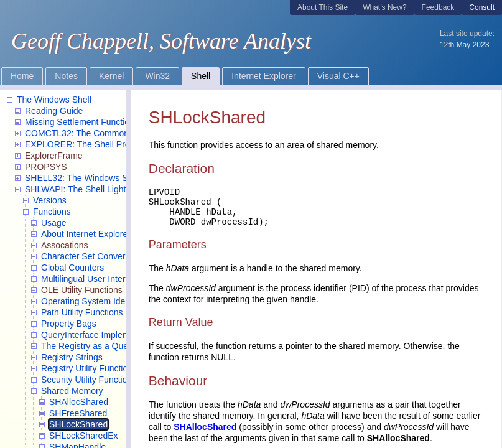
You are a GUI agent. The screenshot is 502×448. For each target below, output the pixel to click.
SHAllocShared (205, 427)
